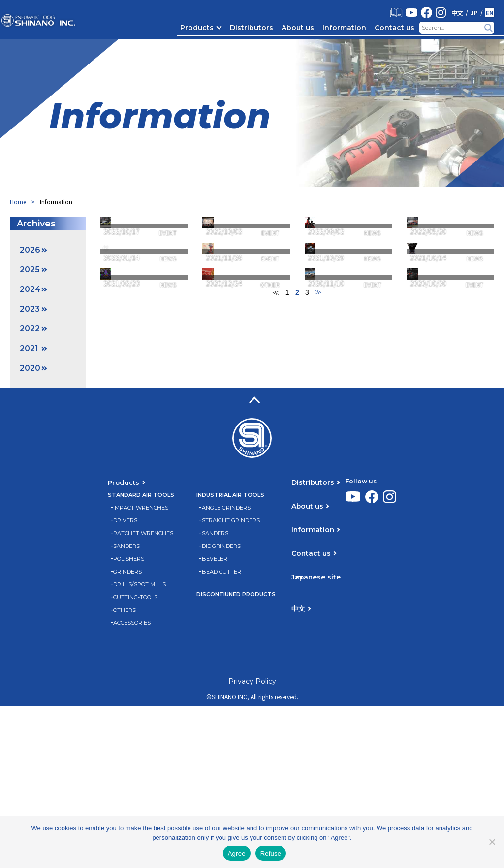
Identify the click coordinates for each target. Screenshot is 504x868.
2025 (30, 270)
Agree (237, 853)
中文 (457, 13)
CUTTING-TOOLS (135, 759)
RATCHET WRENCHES (143, 695)
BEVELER (215, 721)
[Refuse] (492, 842)
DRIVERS (125, 683)
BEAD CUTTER (221, 734)
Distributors (252, 28)
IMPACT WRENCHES (141, 670)
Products (197, 28)
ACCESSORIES (132, 785)
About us (298, 28)
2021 (29, 348)
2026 (30, 250)
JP (474, 13)
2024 (30, 289)
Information (344, 28)
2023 (30, 309)
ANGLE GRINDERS (226, 670)
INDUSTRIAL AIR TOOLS (230, 657)
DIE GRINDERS (221, 708)
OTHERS (125, 772)
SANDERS (126, 708)
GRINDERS (127, 734)
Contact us (394, 28)
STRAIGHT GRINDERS (231, 683)
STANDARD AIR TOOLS (141, 657)
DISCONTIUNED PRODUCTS (236, 756)
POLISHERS (129, 721)
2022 (30, 329)
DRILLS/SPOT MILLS (140, 747)
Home (18, 202)
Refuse (271, 853)
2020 (30, 368)
